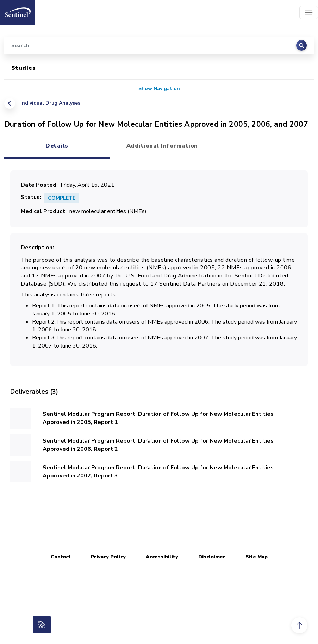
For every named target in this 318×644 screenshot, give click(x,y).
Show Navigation (159, 89)
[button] (299, 625)
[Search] (159, 45)
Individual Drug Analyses (50, 103)
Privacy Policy (108, 557)
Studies (24, 68)
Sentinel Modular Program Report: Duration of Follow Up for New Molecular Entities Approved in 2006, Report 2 (158, 445)
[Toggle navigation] (309, 12)
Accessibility (162, 557)
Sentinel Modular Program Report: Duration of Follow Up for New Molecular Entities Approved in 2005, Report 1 (158, 418)
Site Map (257, 557)
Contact (61, 557)
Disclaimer (212, 557)
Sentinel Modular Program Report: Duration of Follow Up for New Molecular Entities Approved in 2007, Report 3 (158, 472)
